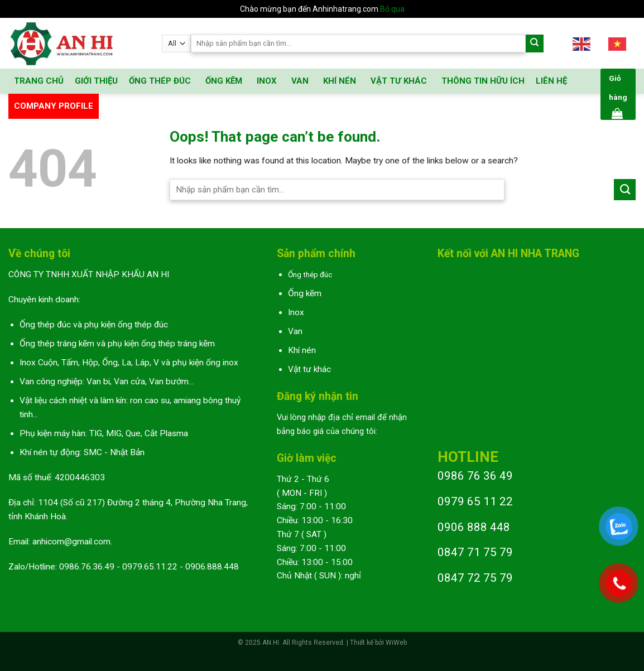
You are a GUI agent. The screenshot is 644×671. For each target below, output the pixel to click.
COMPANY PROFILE (54, 106)
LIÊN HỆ (551, 81)
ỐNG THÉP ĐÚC (160, 81)
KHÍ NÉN (340, 81)
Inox (296, 312)
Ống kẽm (305, 293)
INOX (267, 81)
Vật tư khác (309, 369)
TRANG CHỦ (39, 81)
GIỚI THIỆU (96, 81)
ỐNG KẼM (224, 81)
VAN (300, 81)
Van (295, 331)
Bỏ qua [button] (392, 9)
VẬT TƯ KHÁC (399, 81)
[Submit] (535, 44)
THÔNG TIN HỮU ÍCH (483, 81)
